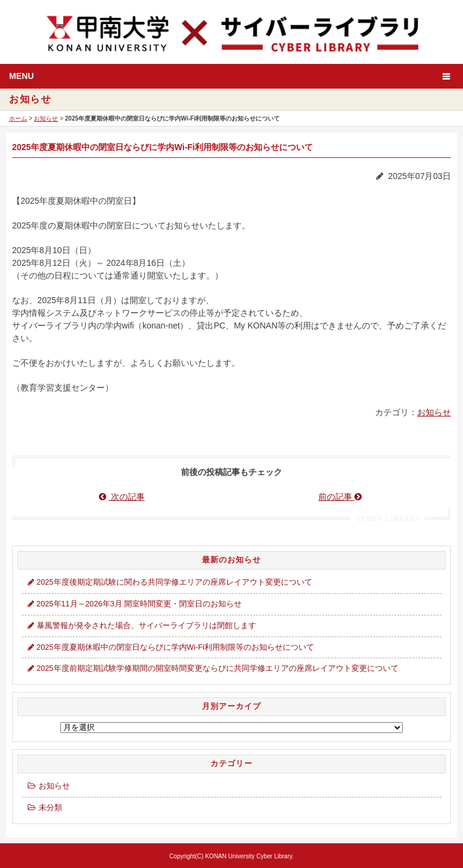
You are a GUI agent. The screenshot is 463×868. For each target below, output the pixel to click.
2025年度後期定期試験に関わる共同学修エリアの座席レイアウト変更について (169, 582)
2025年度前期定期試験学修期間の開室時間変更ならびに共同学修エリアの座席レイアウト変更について (212, 668)
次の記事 (122, 497)
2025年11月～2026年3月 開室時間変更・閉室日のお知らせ (134, 604)
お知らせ (46, 118)
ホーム (18, 118)
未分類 (44, 808)
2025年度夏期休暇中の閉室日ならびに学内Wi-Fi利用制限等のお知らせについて (170, 647)
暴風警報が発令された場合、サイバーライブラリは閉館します (141, 626)
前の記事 (341, 497)
